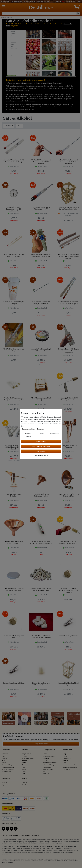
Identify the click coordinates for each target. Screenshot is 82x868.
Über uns (25, 783)
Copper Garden (26, 754)
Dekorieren (5, 758)
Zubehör (4, 760)
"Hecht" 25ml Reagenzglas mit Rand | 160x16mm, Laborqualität (14, 399)
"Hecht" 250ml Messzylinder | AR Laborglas (14, 303)
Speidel (24, 763)
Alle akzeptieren (41, 442)
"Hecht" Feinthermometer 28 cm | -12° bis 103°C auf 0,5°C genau (68, 303)
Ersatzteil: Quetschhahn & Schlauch (14, 683)
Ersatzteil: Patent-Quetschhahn (68, 636)
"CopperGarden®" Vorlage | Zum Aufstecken (68, 446)
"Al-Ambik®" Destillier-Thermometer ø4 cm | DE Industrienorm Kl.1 (14, 209)
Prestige (24, 760)
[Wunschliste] (79, 2)
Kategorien (6, 750)
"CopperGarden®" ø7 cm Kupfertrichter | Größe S (41, 495)
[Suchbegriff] (39, 13)
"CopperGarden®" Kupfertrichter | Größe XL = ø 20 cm (14, 542)
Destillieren (5, 754)
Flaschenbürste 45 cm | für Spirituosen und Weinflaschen (68, 542)
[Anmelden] (5, 2)
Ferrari (24, 772)
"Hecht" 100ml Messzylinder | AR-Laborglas (14, 350)
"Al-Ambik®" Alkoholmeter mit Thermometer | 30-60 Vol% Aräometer (68, 162)
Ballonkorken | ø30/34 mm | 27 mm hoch (14, 637)
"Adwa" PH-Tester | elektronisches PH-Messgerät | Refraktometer (41, 256)
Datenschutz (46, 758)
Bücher (4, 763)
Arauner (24, 765)
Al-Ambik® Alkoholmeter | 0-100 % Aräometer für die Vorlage (14, 161)
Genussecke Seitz (22, 96)
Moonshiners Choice (28, 758)
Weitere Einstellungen (41, 455)
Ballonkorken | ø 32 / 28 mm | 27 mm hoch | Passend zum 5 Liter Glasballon (68, 590)
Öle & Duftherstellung (8, 767)
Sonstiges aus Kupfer (8, 769)
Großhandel (66, 769)
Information (68, 750)
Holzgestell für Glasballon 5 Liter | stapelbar (68, 684)
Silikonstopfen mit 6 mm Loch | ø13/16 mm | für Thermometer (41, 684)
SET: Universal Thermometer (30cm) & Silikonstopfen (41, 303)
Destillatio (26, 779)
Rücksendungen (47, 767)
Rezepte (65, 760)
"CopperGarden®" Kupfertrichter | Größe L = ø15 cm (68, 495)
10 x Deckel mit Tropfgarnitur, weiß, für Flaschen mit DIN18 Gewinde (14, 447)
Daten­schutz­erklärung (28, 429)
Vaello (24, 769)
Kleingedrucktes (49, 750)
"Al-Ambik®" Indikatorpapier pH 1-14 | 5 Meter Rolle (41, 350)
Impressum (46, 774)
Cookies (45, 760)
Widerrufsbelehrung (48, 765)
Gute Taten (25, 785)
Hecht (24, 774)
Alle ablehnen (41, 451)
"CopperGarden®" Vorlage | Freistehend (14, 495)
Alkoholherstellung (7, 765)
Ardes (24, 767)
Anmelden (4, 783)
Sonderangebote (6, 772)
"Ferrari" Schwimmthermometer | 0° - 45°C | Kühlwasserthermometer (41, 542)
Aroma (65, 756)
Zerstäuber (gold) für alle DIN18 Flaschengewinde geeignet (68, 399)
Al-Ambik (25, 756)
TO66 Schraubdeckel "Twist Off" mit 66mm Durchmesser (14, 590)
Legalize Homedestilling (70, 765)
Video (65, 763)
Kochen (4, 756)
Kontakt (45, 754)
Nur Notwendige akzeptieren (41, 446)
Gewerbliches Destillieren (70, 767)
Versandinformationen (49, 756)
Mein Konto (6, 779)
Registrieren (5, 785)
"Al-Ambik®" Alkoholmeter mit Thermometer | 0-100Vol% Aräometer (41, 162)
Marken (25, 750)
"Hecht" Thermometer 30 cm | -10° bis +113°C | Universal (14, 256)
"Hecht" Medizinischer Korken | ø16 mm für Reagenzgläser (41, 590)
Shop (65, 754)
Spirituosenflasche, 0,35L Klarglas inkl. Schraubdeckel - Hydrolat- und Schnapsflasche (68, 351)
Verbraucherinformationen (50, 763)
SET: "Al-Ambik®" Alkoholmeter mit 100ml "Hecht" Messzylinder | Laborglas (68, 256)
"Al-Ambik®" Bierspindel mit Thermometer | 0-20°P (41, 208)
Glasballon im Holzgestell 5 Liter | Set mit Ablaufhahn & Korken (68, 208)
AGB (44, 772)
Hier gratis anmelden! (41, 744)
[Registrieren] (17, 2)
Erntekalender (67, 758)
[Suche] (78, 13)
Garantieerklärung (48, 769)
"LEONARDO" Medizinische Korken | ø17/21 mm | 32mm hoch (41, 637)
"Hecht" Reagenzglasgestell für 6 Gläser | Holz (41, 399)
